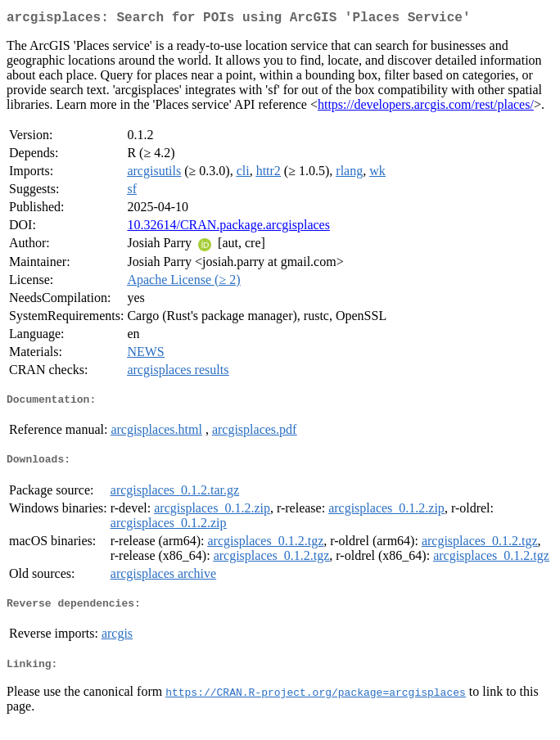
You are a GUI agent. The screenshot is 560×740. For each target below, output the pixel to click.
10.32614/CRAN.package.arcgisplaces (228, 228)
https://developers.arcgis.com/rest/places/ (426, 108)
